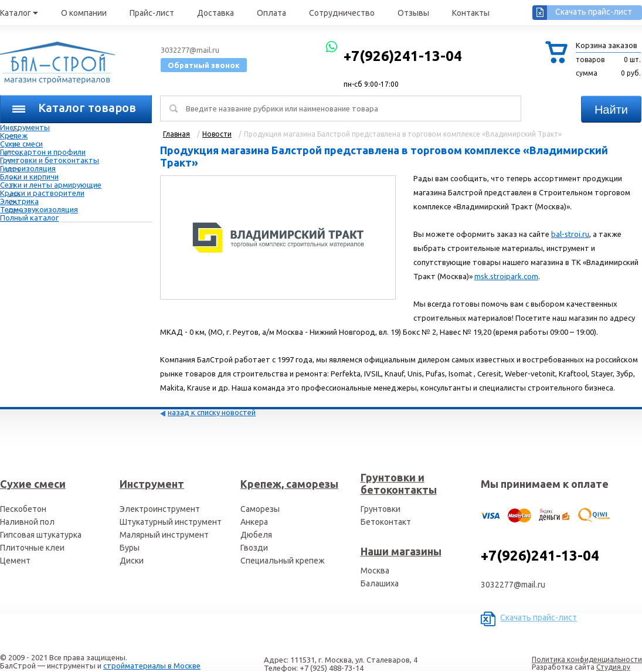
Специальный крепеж (283, 561)
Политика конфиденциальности (587, 659)
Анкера (254, 522)
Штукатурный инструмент (171, 522)
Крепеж (14, 135)
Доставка (215, 13)
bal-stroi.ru (570, 234)
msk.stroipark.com (506, 276)
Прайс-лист (152, 13)
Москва (375, 571)
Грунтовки (381, 509)
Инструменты (25, 127)
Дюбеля (256, 535)
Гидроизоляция (28, 168)
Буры (130, 548)
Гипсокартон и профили (43, 152)
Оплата (271, 13)
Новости (217, 134)
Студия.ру (613, 667)
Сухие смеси (21, 144)
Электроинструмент (160, 509)
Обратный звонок (204, 65)
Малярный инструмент (164, 535)
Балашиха (380, 583)
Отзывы (413, 13)
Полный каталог (29, 218)
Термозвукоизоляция (39, 209)
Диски (132, 561)
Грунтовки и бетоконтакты (50, 160)
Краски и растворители (42, 193)
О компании (84, 13)
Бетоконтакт (386, 522)
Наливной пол (27, 522)
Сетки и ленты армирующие (51, 185)
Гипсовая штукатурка (41, 535)
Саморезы (260, 509)
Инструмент (152, 484)
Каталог (19, 13)
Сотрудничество (342, 13)
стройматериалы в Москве (152, 666)
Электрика (19, 201)
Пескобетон (23, 509)
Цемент (15, 561)
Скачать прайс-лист (594, 12)
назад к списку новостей (212, 412)
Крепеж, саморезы (289, 484)
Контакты (471, 13)
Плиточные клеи (32, 548)
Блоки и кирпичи (29, 177)
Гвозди (254, 548)
